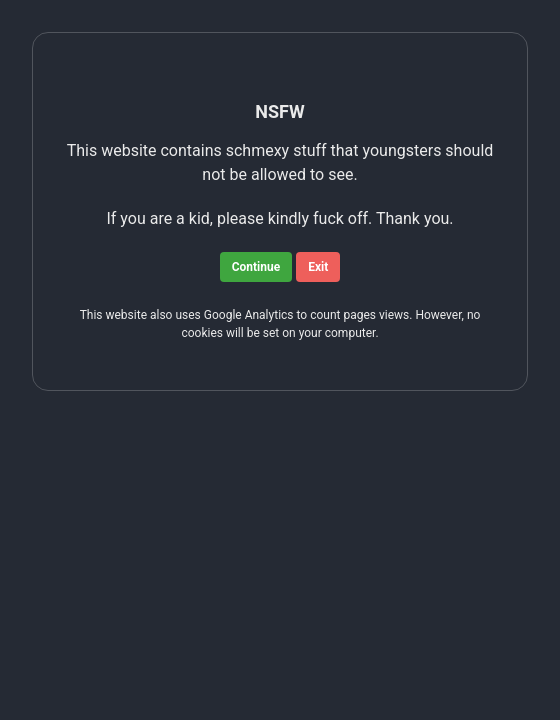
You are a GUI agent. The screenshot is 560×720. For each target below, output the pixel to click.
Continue (256, 267)
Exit (318, 267)
